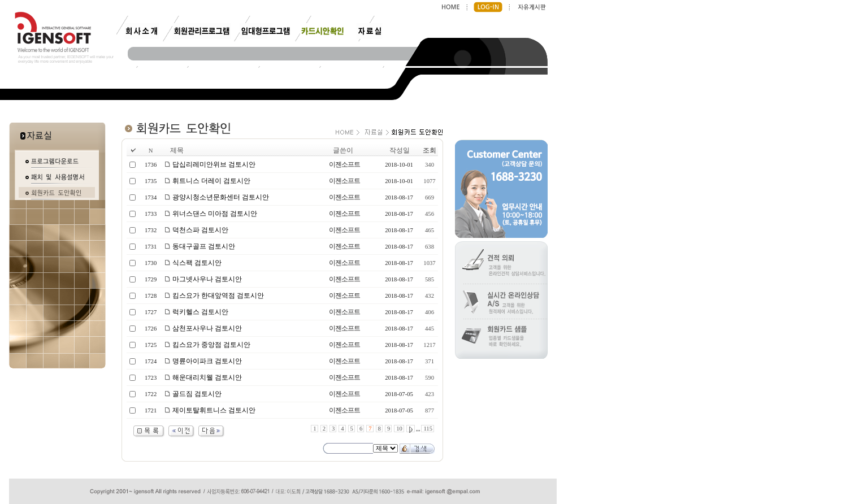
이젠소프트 (344, 164)
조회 (430, 150)
